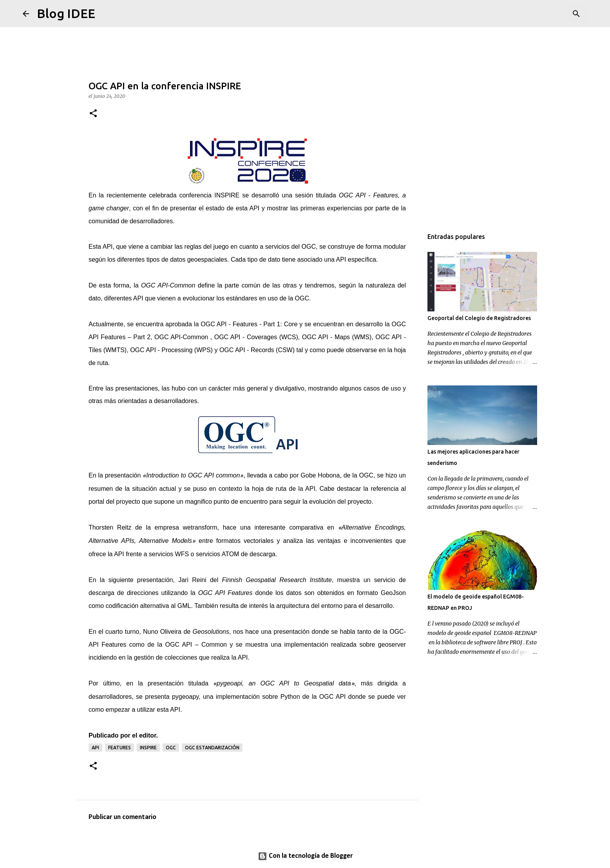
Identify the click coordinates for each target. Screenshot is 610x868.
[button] (93, 114)
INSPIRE (148, 748)
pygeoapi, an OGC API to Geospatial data (284, 683)
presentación (155, 580)
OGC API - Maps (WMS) (337, 337)
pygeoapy (185, 697)
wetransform (200, 527)
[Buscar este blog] (548, 14)
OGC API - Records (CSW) (257, 350)
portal (96, 502)
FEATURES (119, 748)
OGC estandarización (212, 748)
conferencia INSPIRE (210, 195)
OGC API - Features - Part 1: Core (249, 324)
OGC (302, 298)
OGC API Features (225, 593)
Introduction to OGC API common (193, 475)
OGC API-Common (168, 285)
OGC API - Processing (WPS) (171, 350)
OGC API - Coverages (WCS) (256, 337)
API (256, 208)
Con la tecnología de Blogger (305, 856)
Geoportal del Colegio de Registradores (479, 318)
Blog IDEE (66, 13)
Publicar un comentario (122, 817)
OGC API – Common (196, 645)
